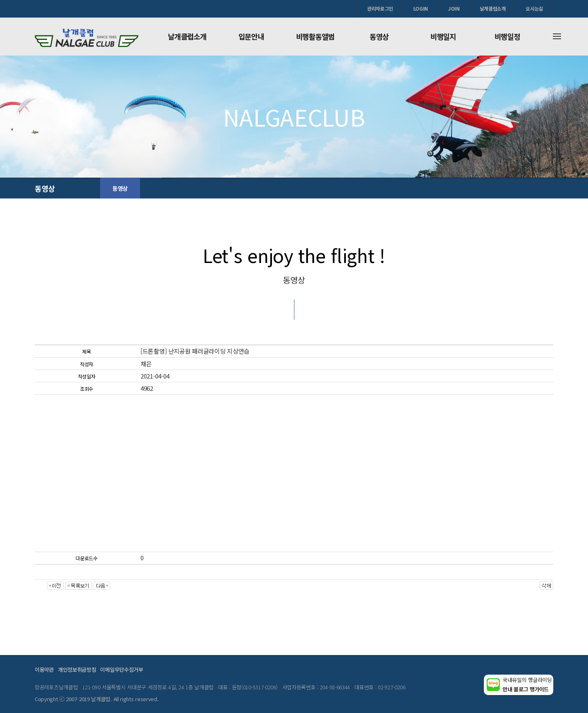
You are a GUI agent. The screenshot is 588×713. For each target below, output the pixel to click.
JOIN (454, 8)
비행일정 (507, 36)
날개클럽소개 (493, 8)
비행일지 (443, 36)
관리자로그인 (380, 8)
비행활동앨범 (315, 36)
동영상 (379, 36)
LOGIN (421, 8)
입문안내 (251, 36)
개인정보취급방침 (77, 670)
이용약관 (44, 670)
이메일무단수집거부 (121, 670)
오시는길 (534, 8)
